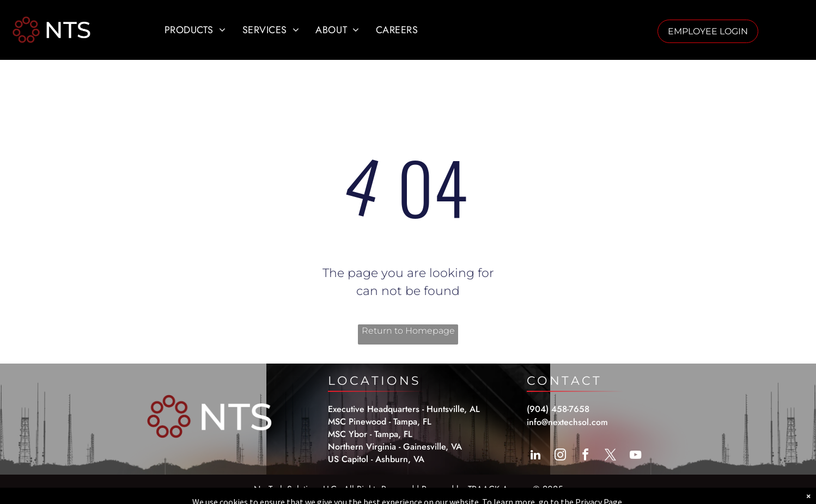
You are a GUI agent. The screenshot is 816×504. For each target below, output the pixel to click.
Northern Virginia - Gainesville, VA (395, 447)
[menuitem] (195, 30)
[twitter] (611, 456)
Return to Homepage (408, 331)
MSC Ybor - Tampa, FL (370, 434)
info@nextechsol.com (567, 422)
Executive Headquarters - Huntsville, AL (404, 409)
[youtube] (636, 456)
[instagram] (561, 456)
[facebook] (586, 456)
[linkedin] (535, 456)
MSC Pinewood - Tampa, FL (380, 422)
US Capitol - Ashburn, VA (376, 459)
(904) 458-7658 (558, 409)
